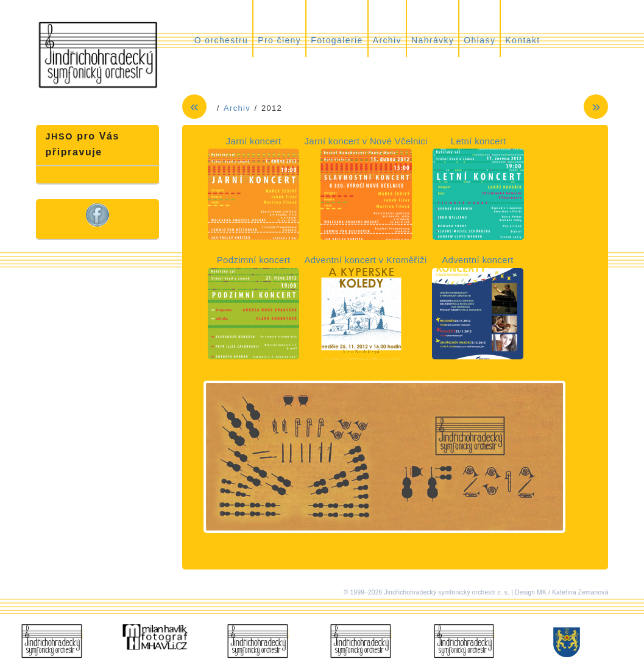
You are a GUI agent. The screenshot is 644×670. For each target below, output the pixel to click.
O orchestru (221, 40)
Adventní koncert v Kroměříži (366, 260)
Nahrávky (433, 40)
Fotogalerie (337, 40)
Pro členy (279, 40)
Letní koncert (479, 141)
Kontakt (522, 40)
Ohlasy (479, 40)
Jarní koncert (254, 141)
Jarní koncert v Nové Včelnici (366, 141)
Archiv (387, 40)
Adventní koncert (477, 260)
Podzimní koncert (254, 260)
